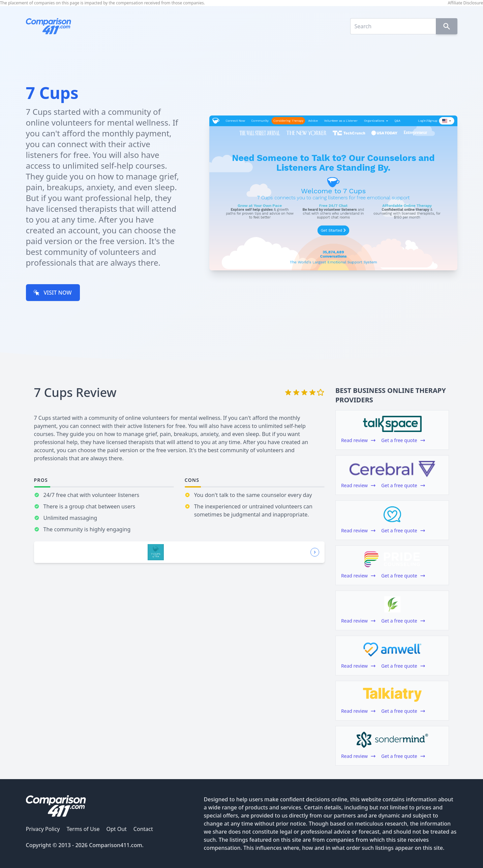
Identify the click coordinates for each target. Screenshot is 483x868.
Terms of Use (83, 829)
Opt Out (116, 829)
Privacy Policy (43, 829)
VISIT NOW (52, 293)
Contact (143, 829)
